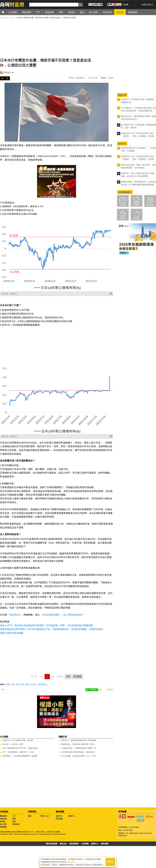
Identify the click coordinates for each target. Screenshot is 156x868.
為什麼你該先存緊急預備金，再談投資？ (78, 752)
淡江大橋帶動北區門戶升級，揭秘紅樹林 (20, 748)
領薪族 (123, 205)
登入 (151, 5)
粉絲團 (126, 5)
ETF (14, 816)
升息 (18, 684)
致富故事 (3, 819)
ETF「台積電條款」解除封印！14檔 (18, 752)
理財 (8, 684)
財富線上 (8, 72)
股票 (14, 819)
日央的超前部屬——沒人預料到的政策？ (63, 615)
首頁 (5, 12)
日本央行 (34, 684)
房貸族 (136, 205)
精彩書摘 (3, 827)
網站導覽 (105, 844)
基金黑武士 (43, 684)
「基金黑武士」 (15, 615)
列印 (111, 690)
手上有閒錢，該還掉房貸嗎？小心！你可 (78, 756)
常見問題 (59, 819)
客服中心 (72, 816)
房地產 (3, 821)
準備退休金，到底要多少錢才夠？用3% (78, 744)
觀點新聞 (3, 816)
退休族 (123, 218)
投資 (27, 684)
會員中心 (59, 816)
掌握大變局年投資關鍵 (12, 633)
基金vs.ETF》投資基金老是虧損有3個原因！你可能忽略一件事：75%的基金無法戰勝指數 (46, 625)
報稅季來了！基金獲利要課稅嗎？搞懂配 (20, 756)
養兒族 (150, 205)
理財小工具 (45, 816)
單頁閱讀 (77, 677)
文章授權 (85, 844)
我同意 (110, 862)
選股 (30, 816)
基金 (14, 821)
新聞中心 (95, 844)
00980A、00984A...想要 (13, 744)
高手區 (136, 218)
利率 (22, 684)
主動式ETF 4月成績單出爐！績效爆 (18, 740)
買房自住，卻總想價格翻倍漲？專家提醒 (78, 740)
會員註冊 (145, 5)
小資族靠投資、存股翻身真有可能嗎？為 (78, 748)
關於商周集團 (52, 844)
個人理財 (3, 824)
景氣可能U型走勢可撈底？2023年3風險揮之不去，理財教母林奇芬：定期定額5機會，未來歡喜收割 (52, 629)
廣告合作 (63, 844)
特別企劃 (16, 824)
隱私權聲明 (74, 844)
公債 (13, 684)
